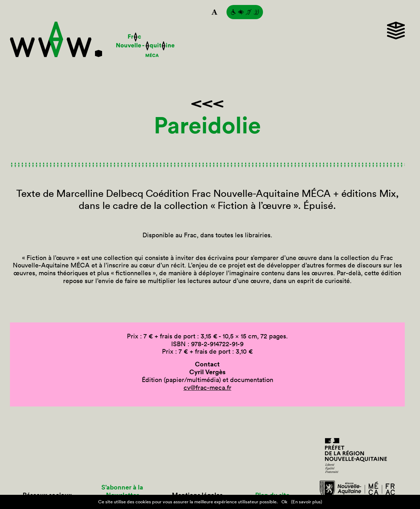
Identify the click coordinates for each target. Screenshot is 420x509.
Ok (284, 502)
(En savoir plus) (307, 502)
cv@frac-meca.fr (208, 388)
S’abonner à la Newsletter (122, 491)
